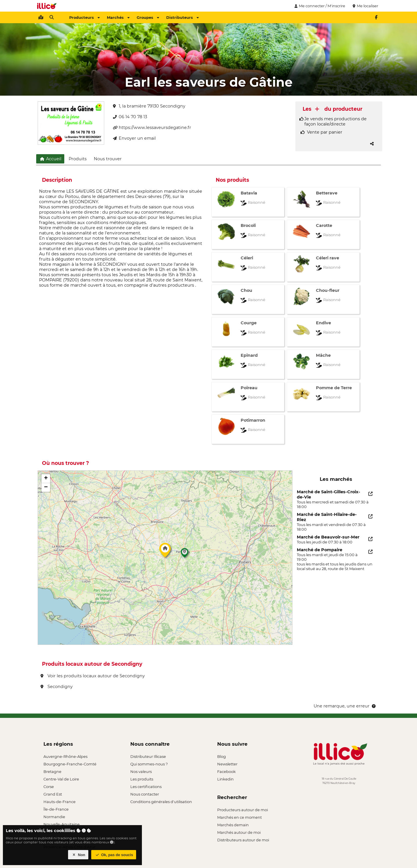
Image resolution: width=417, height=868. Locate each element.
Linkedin (225, 779)
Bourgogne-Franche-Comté (70, 764)
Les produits (142, 779)
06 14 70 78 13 (130, 117)
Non (78, 855)
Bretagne (52, 771)
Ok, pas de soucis (114, 855)
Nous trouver (108, 159)
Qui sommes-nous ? (149, 764)
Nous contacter (145, 794)
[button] (165, 552)
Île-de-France (56, 809)
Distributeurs (182, 17)
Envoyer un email (134, 138)
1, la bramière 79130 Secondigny (149, 106)
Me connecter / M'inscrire (319, 6)
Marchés (118, 17)
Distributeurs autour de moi (243, 840)
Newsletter (227, 764)
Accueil (50, 159)
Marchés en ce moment (239, 817)
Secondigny (57, 687)
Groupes (148, 17)
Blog (222, 756)
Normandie (54, 817)
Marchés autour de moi (239, 832)
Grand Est (53, 794)
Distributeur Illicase (148, 756)
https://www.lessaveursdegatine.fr (152, 128)
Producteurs (84, 17)
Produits (78, 159)
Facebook (226, 771)
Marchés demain (233, 825)
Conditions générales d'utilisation (161, 802)
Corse (49, 787)
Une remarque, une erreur (345, 706)
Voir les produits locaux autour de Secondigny (93, 676)
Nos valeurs (141, 771)
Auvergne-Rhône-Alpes (65, 756)
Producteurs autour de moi (243, 810)
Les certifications (146, 787)
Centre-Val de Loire (61, 779)
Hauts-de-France (60, 802)
